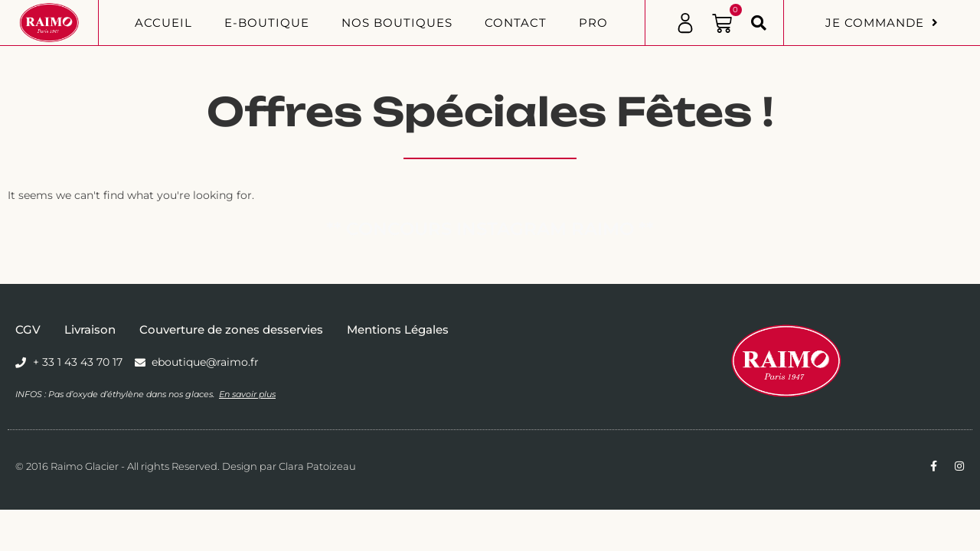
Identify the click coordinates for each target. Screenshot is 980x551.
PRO (593, 23)
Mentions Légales (398, 329)
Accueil (163, 23)
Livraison (90, 329)
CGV (28, 329)
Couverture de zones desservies (231, 329)
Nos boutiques (397, 23)
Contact (516, 23)
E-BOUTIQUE (267, 23)
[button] (759, 23)
